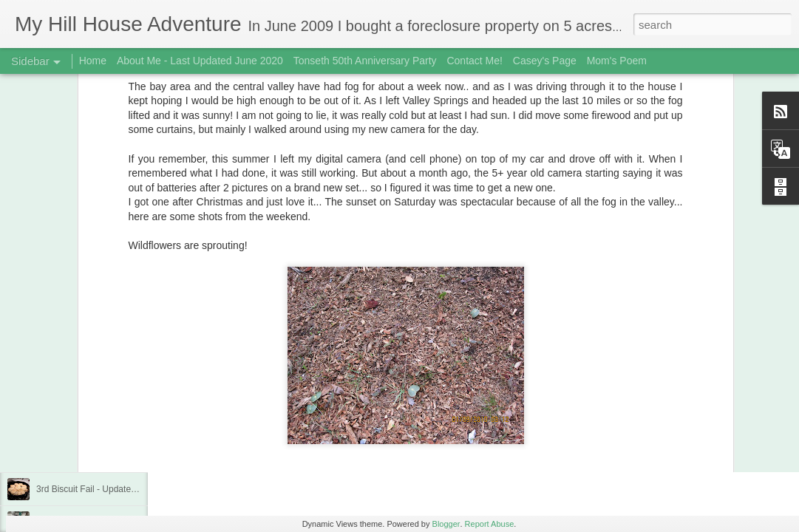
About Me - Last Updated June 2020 (200, 61)
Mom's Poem (617, 61)
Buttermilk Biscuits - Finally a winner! (108, 389)
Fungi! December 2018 (81, 456)
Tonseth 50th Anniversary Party (365, 61)
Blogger (446, 524)
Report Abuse (490, 524)
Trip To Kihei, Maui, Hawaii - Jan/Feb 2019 (119, 423)
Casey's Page (545, 61)
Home (93, 61)
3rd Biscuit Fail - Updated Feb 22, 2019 (113, 489)
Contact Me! (474, 61)
